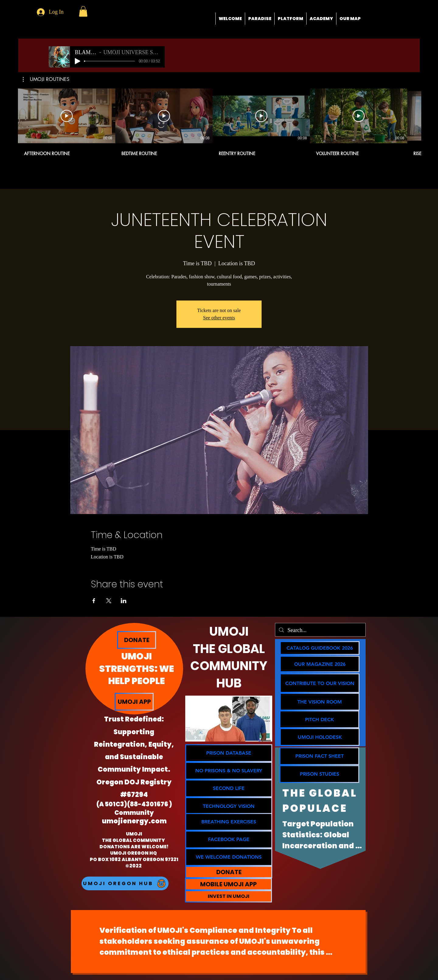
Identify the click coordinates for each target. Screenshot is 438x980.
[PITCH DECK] (319, 719)
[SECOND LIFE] (229, 788)
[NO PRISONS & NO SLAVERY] (229, 771)
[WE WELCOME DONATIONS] (229, 857)
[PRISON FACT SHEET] (319, 756)
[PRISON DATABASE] (229, 753)
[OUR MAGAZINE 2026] (320, 664)
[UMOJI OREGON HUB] (125, 883)
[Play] (78, 61)
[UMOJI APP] (134, 702)
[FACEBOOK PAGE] (229, 839)
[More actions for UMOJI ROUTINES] (46, 79)
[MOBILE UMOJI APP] (228, 884)
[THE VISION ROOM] (320, 702)
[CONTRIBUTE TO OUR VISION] (320, 683)
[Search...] (320, 631)
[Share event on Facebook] (94, 601)
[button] (83, 11)
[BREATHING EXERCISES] (229, 822)
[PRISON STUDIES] (319, 774)
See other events (219, 318)
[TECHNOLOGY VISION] (229, 806)
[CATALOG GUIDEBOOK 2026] (320, 648)
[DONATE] (137, 640)
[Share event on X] (109, 601)
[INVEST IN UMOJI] (228, 896)
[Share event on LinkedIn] (124, 601)
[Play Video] (67, 116)
